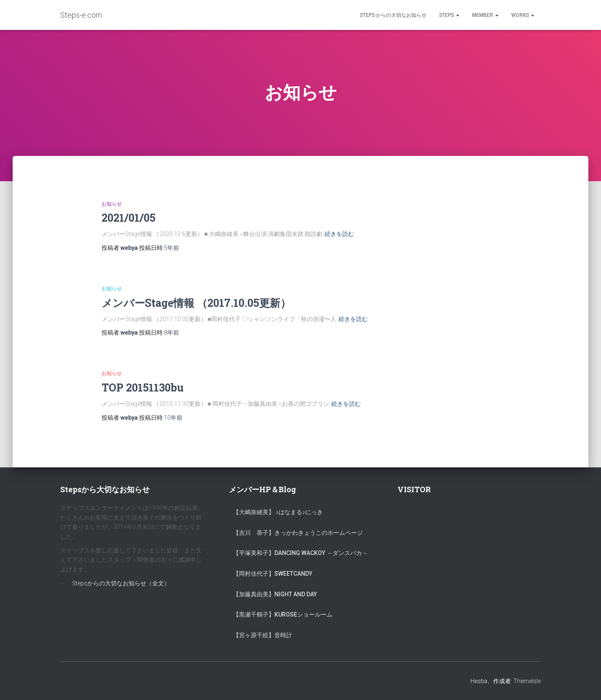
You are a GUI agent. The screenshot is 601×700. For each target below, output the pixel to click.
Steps (449, 15)
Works (523, 15)
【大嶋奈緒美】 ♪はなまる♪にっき (278, 512)
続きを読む (339, 234)
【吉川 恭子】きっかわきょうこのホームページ (298, 533)
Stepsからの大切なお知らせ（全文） (121, 583)
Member (485, 15)
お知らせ (112, 204)
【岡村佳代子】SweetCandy (273, 574)
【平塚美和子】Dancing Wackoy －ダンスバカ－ (300, 553)
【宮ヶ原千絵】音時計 (263, 635)
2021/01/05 (129, 218)
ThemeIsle (527, 681)
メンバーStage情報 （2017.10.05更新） (196, 303)
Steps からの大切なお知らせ (393, 15)
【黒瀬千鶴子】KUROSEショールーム (283, 614)
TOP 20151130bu (143, 388)
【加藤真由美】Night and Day (275, 594)
